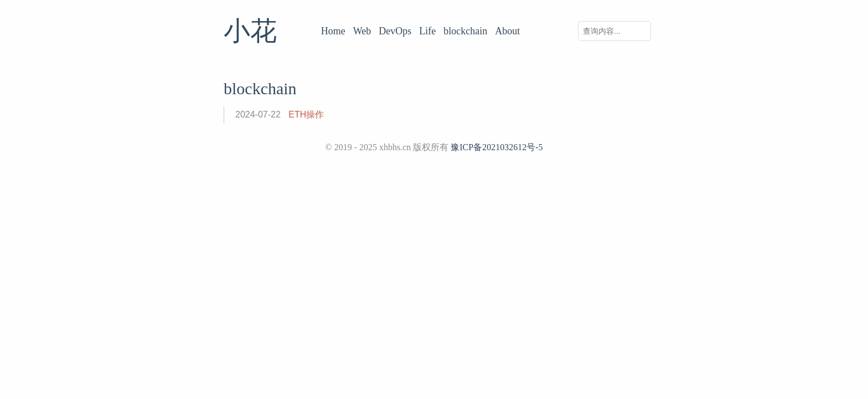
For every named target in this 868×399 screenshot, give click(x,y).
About (507, 31)
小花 (250, 31)
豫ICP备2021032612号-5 (497, 147)
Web (362, 31)
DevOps (395, 31)
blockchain (465, 31)
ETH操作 (306, 114)
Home (333, 31)
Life (427, 31)
